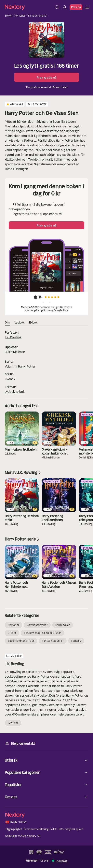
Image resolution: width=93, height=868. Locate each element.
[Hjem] (29, 7)
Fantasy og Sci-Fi (53, 641)
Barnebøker (63, 625)
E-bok (20, 392)
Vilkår (54, 829)
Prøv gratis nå (46, 77)
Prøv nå (76, 7)
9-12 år (12, 633)
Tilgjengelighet (14, 829)
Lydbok (10, 392)
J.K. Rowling (13, 337)
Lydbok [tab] (19, 323)
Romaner (20, 16)
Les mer (13, 723)
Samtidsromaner (38, 16)
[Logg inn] (65, 7)
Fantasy (76, 641)
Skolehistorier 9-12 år (21, 641)
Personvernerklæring (36, 829)
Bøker (8, 16)
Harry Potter (27, 366)
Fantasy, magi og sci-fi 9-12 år (42, 633)
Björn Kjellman (15, 352)
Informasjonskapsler (71, 829)
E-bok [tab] (33, 323)
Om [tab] (7, 323)
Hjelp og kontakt (20, 743)
